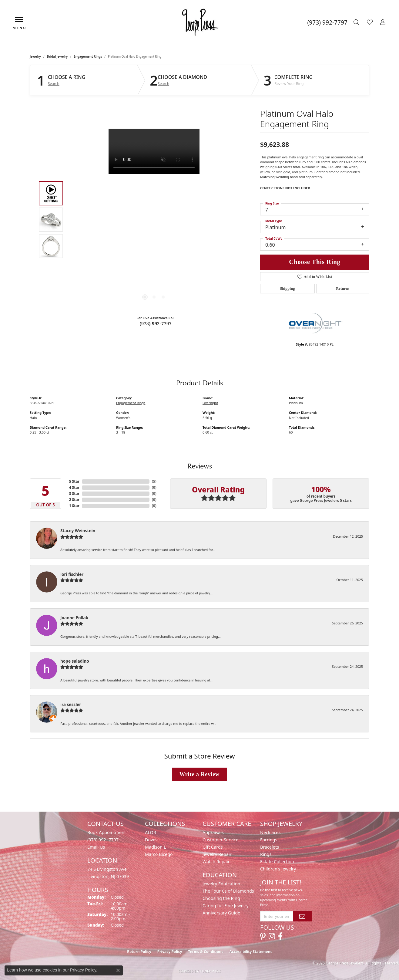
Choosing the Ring (221, 898)
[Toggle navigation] (19, 23)
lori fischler (72, 574)
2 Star (74, 500)
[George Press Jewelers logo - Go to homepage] (200, 22)
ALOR (151, 832)
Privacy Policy (170, 952)
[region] (154, 220)
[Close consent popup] (118, 970)
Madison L (155, 847)
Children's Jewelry (278, 869)
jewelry (35, 56)
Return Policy (139, 952)
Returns (343, 289)
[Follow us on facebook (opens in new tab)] (280, 936)
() (154, 481)
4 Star (74, 487)
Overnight (210, 403)
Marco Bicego (159, 854)
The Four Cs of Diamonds (228, 891)
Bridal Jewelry (57, 56)
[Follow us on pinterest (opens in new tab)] (263, 936)
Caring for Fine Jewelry (226, 906)
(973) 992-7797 (156, 324)
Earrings (269, 840)
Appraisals (213, 832)
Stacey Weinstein (78, 531)
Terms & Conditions (206, 952)
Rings (266, 854)
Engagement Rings (88, 56)
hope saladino (75, 661)
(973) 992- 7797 (103, 840)
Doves (151, 840)
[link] (327, 22)
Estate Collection (277, 862)
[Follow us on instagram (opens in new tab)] (272, 936)
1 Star (74, 506)
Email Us (96, 847)
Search (54, 84)
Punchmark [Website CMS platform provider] (211, 971)
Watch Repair (216, 862)
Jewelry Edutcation (221, 884)
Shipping (287, 289)
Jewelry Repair (217, 854)
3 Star (74, 493)
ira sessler (71, 704)
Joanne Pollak (74, 618)
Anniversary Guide (221, 913)
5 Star (74, 481)
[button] (357, 22)
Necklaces (270, 832)
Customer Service (220, 840)
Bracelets (270, 847)
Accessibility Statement (250, 952)
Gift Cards (213, 847)
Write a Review (199, 774)
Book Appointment (107, 832)
